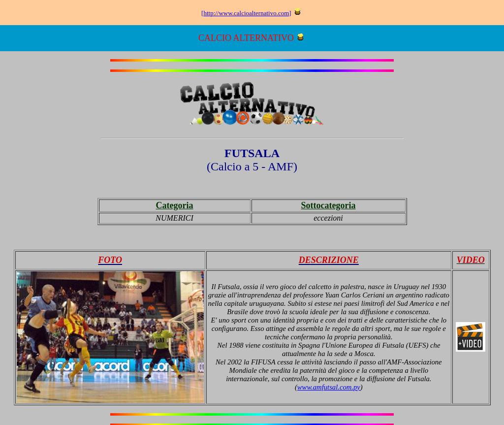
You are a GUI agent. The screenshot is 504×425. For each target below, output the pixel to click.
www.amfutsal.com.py (329, 387)
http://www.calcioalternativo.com (246, 13)
